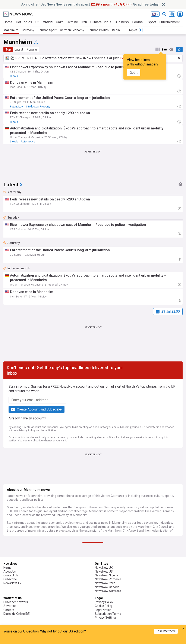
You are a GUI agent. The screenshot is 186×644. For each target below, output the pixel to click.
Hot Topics (24, 22)
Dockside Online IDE (17, 614)
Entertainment (170, 22)
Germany (28, 30)
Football (138, 22)
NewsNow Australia (108, 591)
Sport (152, 22)
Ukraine (72, 22)
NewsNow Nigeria (107, 575)
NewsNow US (104, 571)
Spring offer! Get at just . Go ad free (90, 4)
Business (122, 22)
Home (8, 22)
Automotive (28, 141)
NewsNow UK (104, 568)
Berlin (116, 30)
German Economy (72, 30)
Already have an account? (27, 418)
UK (38, 22)
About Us (10, 571)
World (48, 22)
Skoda (14, 141)
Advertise (10, 606)
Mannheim (11, 30)
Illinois (14, 76)
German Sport (47, 30)
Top (8, 49)
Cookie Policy (104, 606)
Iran (84, 22)
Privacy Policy (27, 431)
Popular (32, 49)
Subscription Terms (108, 614)
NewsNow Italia (105, 583)
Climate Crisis (101, 22)
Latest (19, 49)
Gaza (60, 22)
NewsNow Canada (107, 587)
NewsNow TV (12, 583)
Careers (9, 610)
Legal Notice (48, 431)
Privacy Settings (106, 618)
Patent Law (17, 107)
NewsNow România (108, 579)
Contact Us (11, 575)
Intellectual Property (38, 107)
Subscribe (10, 579)
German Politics (98, 30)
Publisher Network (16, 602)
